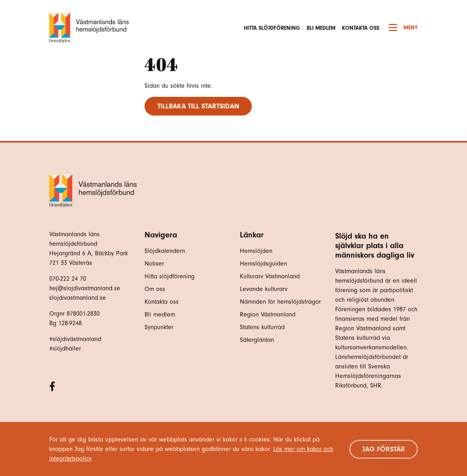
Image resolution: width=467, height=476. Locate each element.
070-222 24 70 (68, 279)
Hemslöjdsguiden (263, 264)
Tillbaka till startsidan (198, 106)
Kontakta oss (361, 28)
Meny (403, 28)
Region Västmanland (268, 314)
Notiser (154, 264)
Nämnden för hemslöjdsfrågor (280, 302)
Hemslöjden (256, 251)
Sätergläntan (258, 340)
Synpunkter (159, 327)
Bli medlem (321, 28)
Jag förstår (384, 449)
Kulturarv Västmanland (270, 276)
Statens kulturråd (262, 327)
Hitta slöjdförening (272, 28)
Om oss (155, 289)
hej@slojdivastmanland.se (85, 288)
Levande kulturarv (264, 289)
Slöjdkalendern (165, 251)
